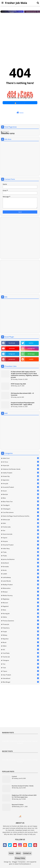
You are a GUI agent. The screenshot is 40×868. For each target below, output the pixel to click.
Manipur (21, 592)
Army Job (21, 483)
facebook (12, 343)
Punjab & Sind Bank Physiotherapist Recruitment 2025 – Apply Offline (23, 404)
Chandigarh (21, 505)
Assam (21, 491)
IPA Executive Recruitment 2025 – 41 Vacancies (22, 394)
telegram (12, 354)
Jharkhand (21, 563)
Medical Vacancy (21, 595)
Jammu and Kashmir (21, 559)
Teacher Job (21, 657)
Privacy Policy (20, 858)
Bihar (21, 498)
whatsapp (31, 354)
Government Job (21, 534)
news (21, 610)
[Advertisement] (20, 35)
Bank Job (21, 494)
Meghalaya (21, 599)
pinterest (12, 359)
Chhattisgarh (21, 509)
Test (21, 664)
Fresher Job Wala (16, 3)
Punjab (21, 631)
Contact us (27, 853)
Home (20, 113)
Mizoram (21, 603)
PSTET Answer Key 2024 (18, 384)
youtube (12, 348)
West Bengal (21, 682)
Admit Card (21, 458)
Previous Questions (21, 621)
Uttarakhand (21, 678)
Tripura (21, 671)
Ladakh (21, 574)
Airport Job (21, 465)
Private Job (21, 624)
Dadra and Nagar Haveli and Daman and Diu (21, 516)
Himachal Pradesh (21, 545)
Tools (21, 668)
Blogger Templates (19, 862)
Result (21, 642)
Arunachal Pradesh (21, 487)
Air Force (21, 462)
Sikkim (21, 646)
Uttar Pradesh (21, 675)
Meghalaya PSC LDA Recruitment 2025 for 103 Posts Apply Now (24, 796)
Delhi (21, 523)
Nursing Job (21, 613)
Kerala (21, 570)
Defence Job (21, 520)
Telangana (21, 660)
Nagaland (21, 606)
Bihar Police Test (21, 501)
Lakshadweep (21, 577)
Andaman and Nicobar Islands (21, 469)
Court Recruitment (21, 512)
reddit (31, 359)
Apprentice (21, 480)
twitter (31, 343)
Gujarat (21, 538)
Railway (21, 635)
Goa (21, 530)
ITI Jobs (21, 556)
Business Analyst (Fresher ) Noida (23, 786)
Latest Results (21, 581)
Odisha (21, 617)
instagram (31, 348)
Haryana (21, 541)
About (18, 853)
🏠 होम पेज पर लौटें (20, 103)
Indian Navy (21, 548)
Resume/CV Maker (18, 805)
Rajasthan (21, 639)
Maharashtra (21, 588)
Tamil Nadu (21, 653)
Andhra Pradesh (21, 473)
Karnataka (21, 566)
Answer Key (21, 476)
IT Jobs (21, 552)
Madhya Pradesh (21, 585)
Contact (14, 776)
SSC (21, 650)
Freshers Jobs (21, 527)
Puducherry (21, 628)
